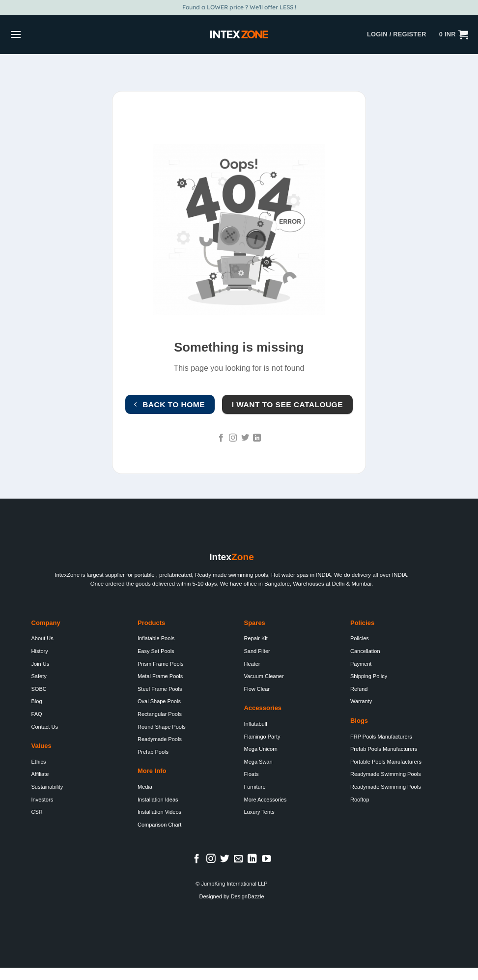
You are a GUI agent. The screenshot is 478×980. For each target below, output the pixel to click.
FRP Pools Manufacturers (381, 737)
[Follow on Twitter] (245, 438)
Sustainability (47, 787)
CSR (37, 812)
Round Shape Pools (162, 727)
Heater (252, 664)
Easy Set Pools (156, 651)
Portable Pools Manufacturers (386, 762)
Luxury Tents (259, 812)
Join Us (41, 664)
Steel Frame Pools (160, 689)
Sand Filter (257, 651)
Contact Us (45, 727)
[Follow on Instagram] (233, 438)
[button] (16, 34)
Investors (42, 800)
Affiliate (40, 774)
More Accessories (265, 800)
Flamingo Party (262, 737)
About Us (42, 638)
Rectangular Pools (160, 714)
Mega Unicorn (260, 749)
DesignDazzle (248, 896)
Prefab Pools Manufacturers (384, 749)
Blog (37, 701)
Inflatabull (255, 724)
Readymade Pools (160, 739)
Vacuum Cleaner (264, 676)
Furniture (254, 787)
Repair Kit (255, 638)
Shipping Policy (369, 676)
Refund (359, 689)
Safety (39, 676)
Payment (361, 664)
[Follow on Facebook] (221, 438)
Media (145, 787)
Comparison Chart (159, 825)
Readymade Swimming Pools (386, 774)
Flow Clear (257, 689)
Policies (360, 638)
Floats (251, 774)
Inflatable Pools (156, 638)
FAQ (37, 714)
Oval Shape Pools (159, 701)
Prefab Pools (153, 752)
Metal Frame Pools (160, 676)
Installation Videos (159, 812)
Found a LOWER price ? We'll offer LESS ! (239, 7)
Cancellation (365, 651)
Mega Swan (258, 762)
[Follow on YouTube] (267, 859)
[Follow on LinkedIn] (257, 438)
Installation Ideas (158, 800)
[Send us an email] (239, 859)
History (40, 651)
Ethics (39, 762)
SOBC (39, 689)
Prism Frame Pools (161, 664)
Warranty (361, 701)
